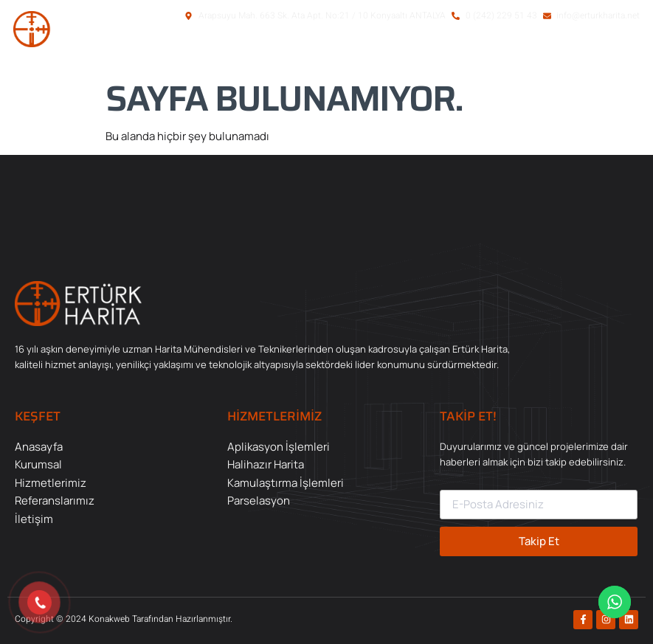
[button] (571, 54)
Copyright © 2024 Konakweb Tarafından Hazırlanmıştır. (124, 619)
